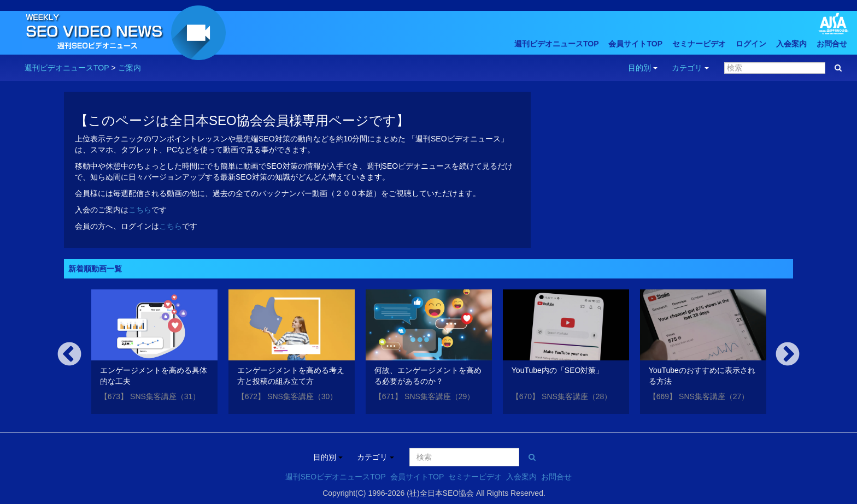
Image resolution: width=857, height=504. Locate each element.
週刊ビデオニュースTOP (557, 44)
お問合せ (832, 44)
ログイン (751, 44)
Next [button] (788, 355)
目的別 (643, 68)
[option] (154, 354)
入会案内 (791, 44)
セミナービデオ (699, 44)
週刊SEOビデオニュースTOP (336, 477)
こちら (140, 210)
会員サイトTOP (635, 44)
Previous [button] (69, 355)
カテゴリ (690, 68)
